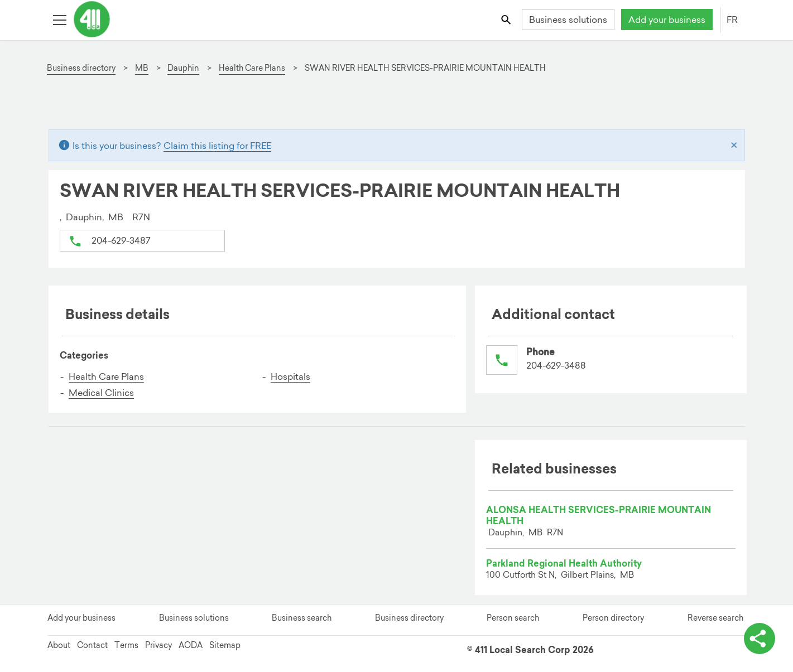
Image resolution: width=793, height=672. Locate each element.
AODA (191, 645)
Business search (302, 618)
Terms (126, 645)
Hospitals (290, 376)
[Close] (734, 146)
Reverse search (715, 618)
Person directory (613, 618)
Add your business (667, 20)
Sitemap (225, 645)
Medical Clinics (101, 393)
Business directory (409, 618)
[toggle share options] (760, 639)
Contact (92, 645)
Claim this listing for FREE (217, 146)
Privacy (158, 645)
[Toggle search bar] (506, 19)
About (59, 645)
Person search (513, 618)
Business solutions (568, 20)
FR (732, 20)
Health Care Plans (106, 376)
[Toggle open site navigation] (59, 19)
